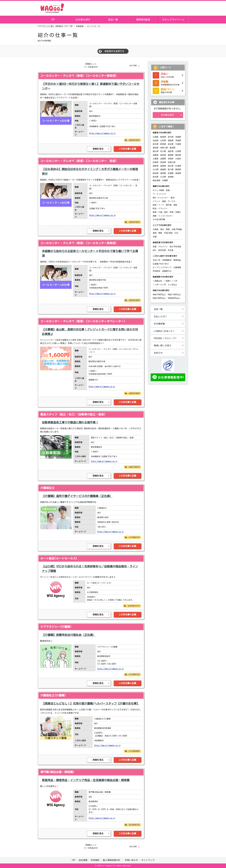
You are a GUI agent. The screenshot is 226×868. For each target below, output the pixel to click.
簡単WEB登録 (143, 20)
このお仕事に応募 (127, 149)
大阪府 (178, 159)
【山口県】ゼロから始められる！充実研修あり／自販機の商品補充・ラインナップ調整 (90, 569)
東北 (162, 229)
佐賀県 (171, 173)
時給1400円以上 (159, 294)
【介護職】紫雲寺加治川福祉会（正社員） (69, 635)
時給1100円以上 (174, 294)
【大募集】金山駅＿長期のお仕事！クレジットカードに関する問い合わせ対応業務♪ (90, 332)
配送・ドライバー (160, 208)
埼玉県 (171, 144)
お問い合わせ (131, 860)
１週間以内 (157, 281)
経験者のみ (167, 271)
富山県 (156, 151)
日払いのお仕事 (168, 75)
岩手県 (171, 137)
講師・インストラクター (163, 216)
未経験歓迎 (167, 260)
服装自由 (177, 260)
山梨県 (178, 151)
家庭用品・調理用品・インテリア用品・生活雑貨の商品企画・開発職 (86, 780)
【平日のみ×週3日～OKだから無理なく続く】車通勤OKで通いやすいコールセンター (91, 86)
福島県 (171, 140)
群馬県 (163, 144)
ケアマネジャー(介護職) (56, 627)
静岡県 (171, 155)
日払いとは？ (160, 317)
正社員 (171, 250)
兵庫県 (156, 162)
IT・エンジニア (159, 194)
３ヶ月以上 (172, 285)
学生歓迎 (156, 271)
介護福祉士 (47, 488)
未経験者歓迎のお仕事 (168, 83)
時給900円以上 (174, 298)
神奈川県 (164, 148)
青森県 (163, 137)
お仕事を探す (83, 20)
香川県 (171, 169)
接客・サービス (169, 201)
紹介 (155, 250)
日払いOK (156, 260)
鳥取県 (156, 166)
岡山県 (171, 166)
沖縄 (155, 237)
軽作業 (169, 205)
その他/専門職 (159, 219)
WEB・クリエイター (161, 198)
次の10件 (133, 66)
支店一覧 (113, 20)
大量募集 (177, 267)
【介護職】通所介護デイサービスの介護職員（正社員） (77, 496)
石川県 (163, 151)
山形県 (163, 140)
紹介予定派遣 (175, 247)
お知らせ (158, 353)
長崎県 (178, 173)
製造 (175, 205)
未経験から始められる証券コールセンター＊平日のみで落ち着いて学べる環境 (90, 253)
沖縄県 (165, 180)
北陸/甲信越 (177, 229)
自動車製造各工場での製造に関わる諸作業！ (70, 422)
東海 (155, 233)
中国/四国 (168, 233)
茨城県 (178, 140)
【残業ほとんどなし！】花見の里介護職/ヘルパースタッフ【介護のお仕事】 (91, 703)
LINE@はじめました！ (164, 331)
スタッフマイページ (173, 20)
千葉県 (178, 144)
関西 (160, 233)
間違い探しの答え (163, 346)
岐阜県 (163, 155)
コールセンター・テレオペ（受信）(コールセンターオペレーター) (83, 321)
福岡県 (163, 173)
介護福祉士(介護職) (53, 695)
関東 (168, 229)
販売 (172, 198)
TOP (53, 20)
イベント (156, 201)
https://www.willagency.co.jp (102, 133)
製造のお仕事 (168, 90)
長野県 (156, 155)
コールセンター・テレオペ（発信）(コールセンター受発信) (79, 76)
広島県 (178, 166)
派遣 (155, 247)
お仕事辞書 (159, 324)
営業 (168, 190)
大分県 (163, 177)
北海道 (156, 137)
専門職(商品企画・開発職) (57, 772)
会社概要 (83, 860)
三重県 (156, 159)
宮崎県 (171, 177)
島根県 (163, 166)
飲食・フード (158, 205)
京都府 (171, 159)
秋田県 (156, 140)
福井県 (171, 151)
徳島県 (163, 169)
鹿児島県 (156, 180)
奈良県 (163, 162)
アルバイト (163, 247)
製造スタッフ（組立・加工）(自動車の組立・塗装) (73, 414)
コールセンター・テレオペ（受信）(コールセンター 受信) (79, 161)
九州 (176, 233)
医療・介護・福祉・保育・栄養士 (167, 212)
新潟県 (172, 148)
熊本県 (156, 177)
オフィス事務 (158, 190)
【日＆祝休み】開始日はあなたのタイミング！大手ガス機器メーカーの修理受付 (90, 171)
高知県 (156, 173)
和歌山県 (172, 162)
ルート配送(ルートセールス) (59, 558)
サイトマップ (148, 860)
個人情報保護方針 (112, 860)
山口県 (156, 169)
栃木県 (156, 144)
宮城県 (178, 137)
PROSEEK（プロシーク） (166, 338)
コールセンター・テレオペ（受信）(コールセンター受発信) (79, 243)
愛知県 (178, 155)
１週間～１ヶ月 (171, 281)
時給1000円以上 (159, 298)
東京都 (156, 148)
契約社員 (162, 250)
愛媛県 (178, 169)
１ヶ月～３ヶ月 (159, 285)
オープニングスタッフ (162, 267)
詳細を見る (98, 149)
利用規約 (95, 860)
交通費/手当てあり (161, 264)
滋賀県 (163, 159)
